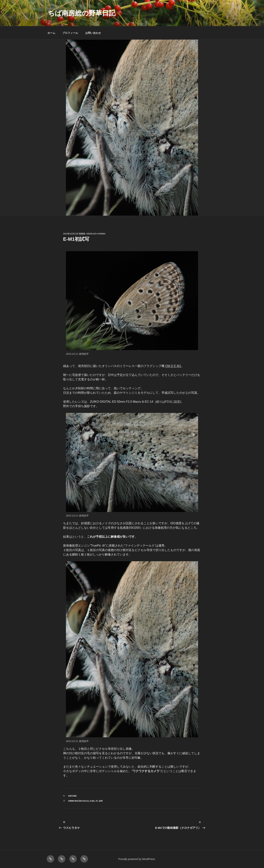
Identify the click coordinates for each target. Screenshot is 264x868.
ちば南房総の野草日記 (82, 13)
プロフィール (70, 33)
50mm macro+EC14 (78, 801)
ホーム (51, 33)
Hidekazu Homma (96, 234)
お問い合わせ (93, 33)
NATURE (73, 796)
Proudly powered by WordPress (137, 859)
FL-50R (99, 801)
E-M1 (92, 801)
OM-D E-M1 (173, 366)
